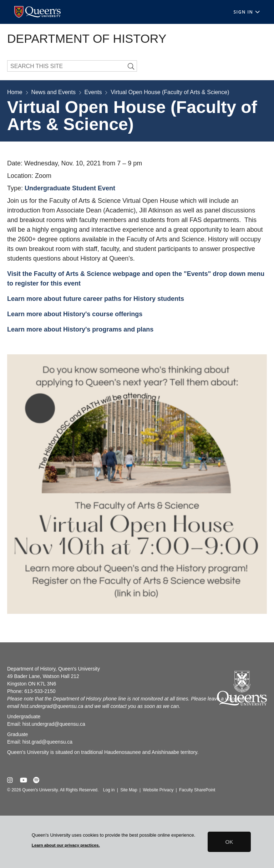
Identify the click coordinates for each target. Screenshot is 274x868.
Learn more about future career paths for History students (96, 299)
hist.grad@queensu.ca (47, 742)
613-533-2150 (40, 691)
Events (93, 92)
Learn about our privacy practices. (66, 845)
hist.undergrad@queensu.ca (52, 706)
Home (15, 92)
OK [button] (229, 842)
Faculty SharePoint (197, 790)
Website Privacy (158, 790)
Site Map (129, 790)
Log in (109, 790)
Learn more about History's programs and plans (81, 329)
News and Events (53, 92)
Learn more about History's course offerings (76, 314)
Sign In (247, 12)
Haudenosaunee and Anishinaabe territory (151, 752)
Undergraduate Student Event (70, 188)
